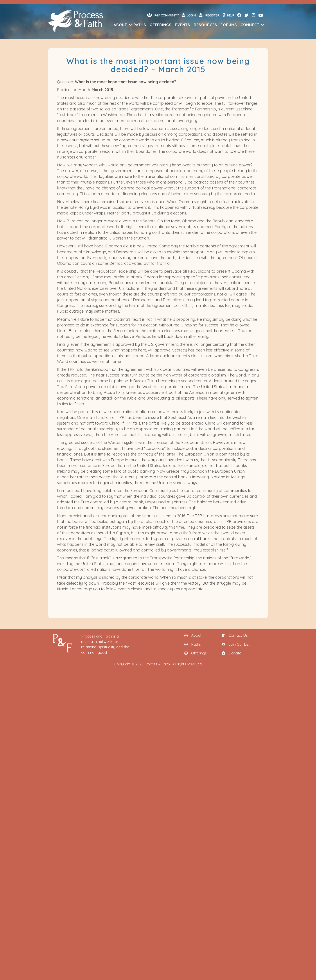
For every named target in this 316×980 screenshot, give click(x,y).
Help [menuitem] (228, 15)
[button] (130, 25)
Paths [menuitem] (140, 25)
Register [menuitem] (209, 15)
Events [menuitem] (183, 25)
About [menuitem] (120, 25)
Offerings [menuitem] (161, 25)
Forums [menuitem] (229, 25)
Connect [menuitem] (250, 25)
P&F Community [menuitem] (163, 15)
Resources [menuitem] (206, 25)
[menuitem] (239, 15)
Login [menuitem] (189, 15)
